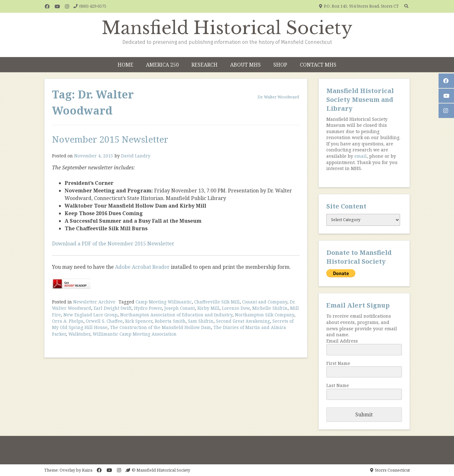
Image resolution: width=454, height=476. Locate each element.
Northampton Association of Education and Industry (176, 315)
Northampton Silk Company (265, 315)
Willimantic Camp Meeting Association (135, 334)
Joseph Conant (180, 308)
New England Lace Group (90, 315)
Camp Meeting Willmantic (164, 302)
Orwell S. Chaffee (104, 321)
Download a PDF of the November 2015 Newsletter (113, 244)
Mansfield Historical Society (227, 28)
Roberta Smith (170, 321)
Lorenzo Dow (236, 308)
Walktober (79, 334)
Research (204, 65)
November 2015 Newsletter (110, 139)
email (361, 156)
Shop (280, 65)
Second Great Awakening (243, 321)
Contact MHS (318, 65)
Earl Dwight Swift (113, 308)
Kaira (87, 470)
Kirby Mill (208, 308)
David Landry (136, 156)
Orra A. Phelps (68, 321)
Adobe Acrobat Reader (142, 267)
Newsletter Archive (94, 302)
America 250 (162, 65)
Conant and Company (265, 302)
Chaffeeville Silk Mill (217, 302)
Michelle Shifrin (270, 308)
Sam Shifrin (201, 321)
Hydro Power (148, 308)
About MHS (245, 65)
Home (125, 65)
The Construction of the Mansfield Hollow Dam (160, 327)
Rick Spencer (139, 321)
